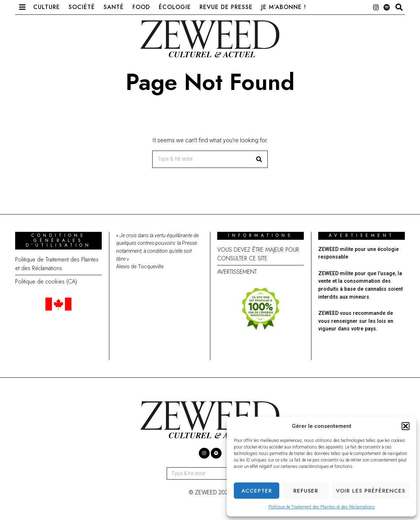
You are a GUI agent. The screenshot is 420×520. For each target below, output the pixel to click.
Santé (114, 7)
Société (82, 7)
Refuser (306, 491)
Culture (47, 7)
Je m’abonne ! (284, 7)
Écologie (175, 7)
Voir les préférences (371, 491)
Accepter (257, 491)
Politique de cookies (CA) (46, 281)
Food (141, 7)
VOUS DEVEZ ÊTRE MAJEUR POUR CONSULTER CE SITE (258, 254)
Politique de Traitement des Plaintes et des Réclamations (322, 507)
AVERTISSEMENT (237, 272)
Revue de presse (226, 7)
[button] (406, 426)
